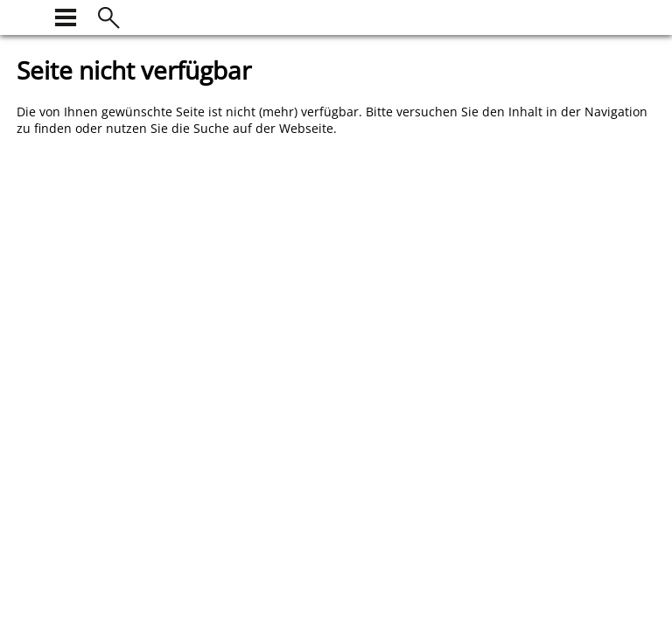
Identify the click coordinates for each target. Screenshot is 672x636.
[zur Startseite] (27, 15)
